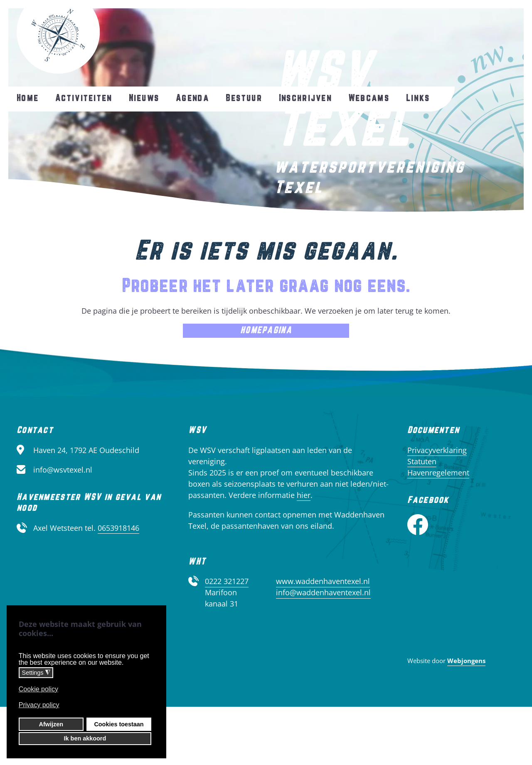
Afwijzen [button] (51, 724)
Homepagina (266, 331)
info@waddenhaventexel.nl (323, 592)
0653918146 (118, 528)
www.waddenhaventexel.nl (323, 581)
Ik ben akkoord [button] (85, 738)
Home (28, 98)
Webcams (369, 98)
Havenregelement (438, 473)
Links (418, 98)
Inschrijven (305, 98)
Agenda (192, 98)
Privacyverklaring (437, 450)
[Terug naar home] (58, 37)
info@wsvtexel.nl (63, 470)
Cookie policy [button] (38, 689)
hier (304, 495)
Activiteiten (84, 98)
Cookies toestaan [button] (119, 724)
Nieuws (144, 98)
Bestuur (244, 98)
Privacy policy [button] (39, 705)
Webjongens (466, 661)
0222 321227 (227, 581)
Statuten (422, 461)
